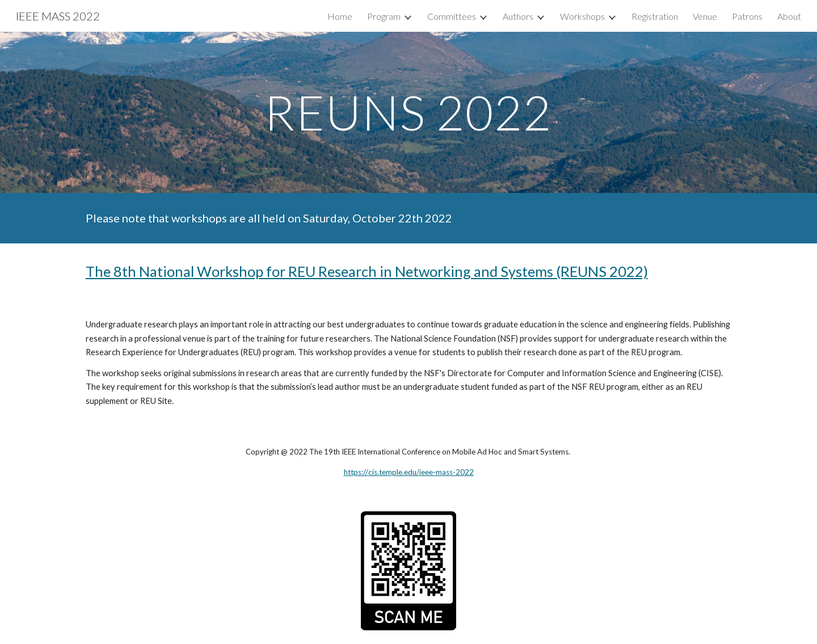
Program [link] (384, 16)
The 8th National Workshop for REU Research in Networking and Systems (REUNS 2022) (367, 271)
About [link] (789, 16)
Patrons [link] (747, 16)
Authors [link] (518, 16)
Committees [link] (452, 16)
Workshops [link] (582, 16)
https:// (356, 472)
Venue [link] (705, 16)
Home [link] (340, 16)
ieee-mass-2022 (447, 472)
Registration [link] (655, 16)
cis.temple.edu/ (394, 472)
